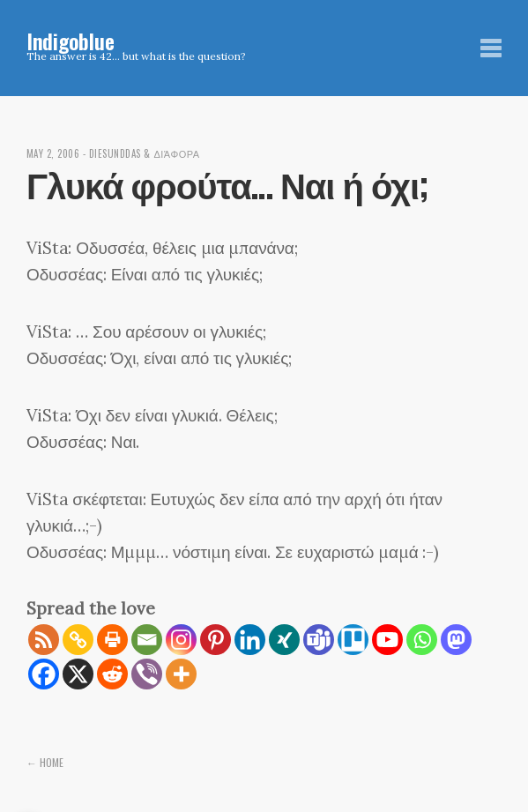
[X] (78, 674)
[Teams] (319, 640)
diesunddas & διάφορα (145, 153)
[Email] (147, 640)
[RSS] (44, 640)
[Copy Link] (78, 640)
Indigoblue (71, 41)
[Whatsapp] (422, 640)
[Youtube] (387, 640)
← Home (45, 762)
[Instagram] (181, 640)
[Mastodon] (456, 640)
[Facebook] (44, 674)
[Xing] (284, 640)
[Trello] (353, 640)
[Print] (112, 640)
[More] (181, 674)
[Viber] (147, 674)
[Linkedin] (250, 640)
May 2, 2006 (53, 153)
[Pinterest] (216, 640)
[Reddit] (112, 674)
